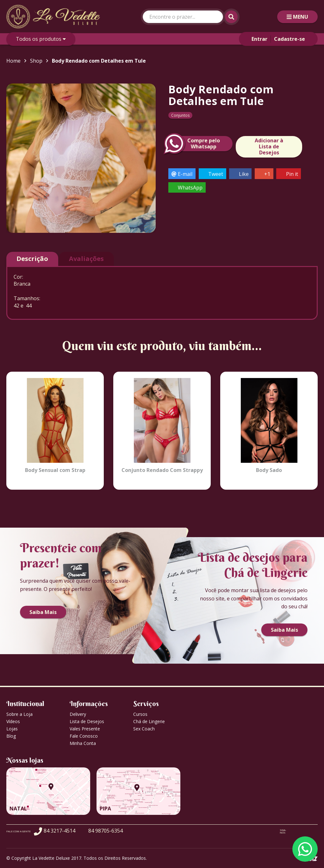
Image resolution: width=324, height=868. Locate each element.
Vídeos (13, 721)
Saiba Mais (43, 612)
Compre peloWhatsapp (194, 144)
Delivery (78, 714)
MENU (297, 17)
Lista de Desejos (87, 721)
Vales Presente (85, 729)
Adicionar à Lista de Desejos (269, 146)
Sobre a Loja (19, 714)
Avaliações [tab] (86, 259)
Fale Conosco (84, 736)
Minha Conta (83, 743)
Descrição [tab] (32, 259)
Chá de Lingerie (149, 721)
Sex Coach (144, 729)
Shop (36, 61)
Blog (11, 736)
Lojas (12, 729)
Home (13, 61)
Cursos (140, 714)
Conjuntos (180, 115)
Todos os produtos (41, 39)
